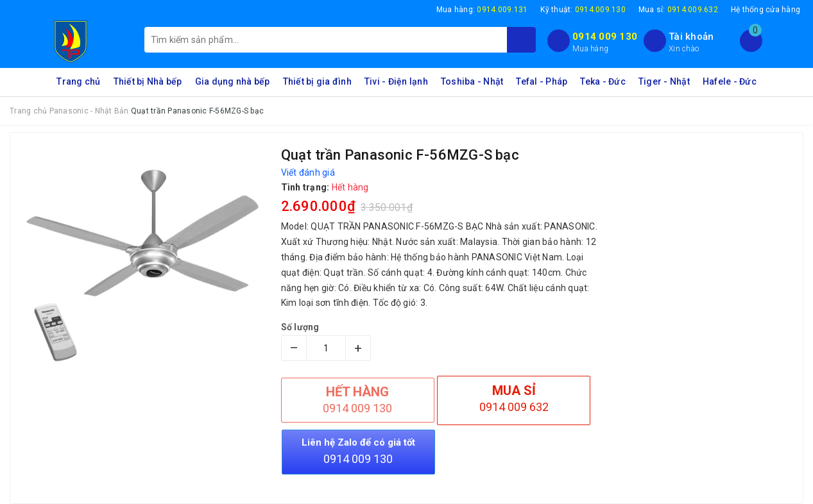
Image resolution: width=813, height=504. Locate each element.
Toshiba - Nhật (472, 81)
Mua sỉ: (678, 10)
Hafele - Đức (730, 81)
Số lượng (300, 327)
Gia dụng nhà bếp (233, 81)
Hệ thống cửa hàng (766, 10)
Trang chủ (78, 81)
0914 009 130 (605, 37)
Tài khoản (691, 37)
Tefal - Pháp (542, 81)
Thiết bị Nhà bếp (148, 81)
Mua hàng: (482, 10)
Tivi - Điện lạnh (396, 81)
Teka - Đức (603, 81)
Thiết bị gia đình (317, 81)
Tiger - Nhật (664, 81)
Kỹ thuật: (583, 10)
